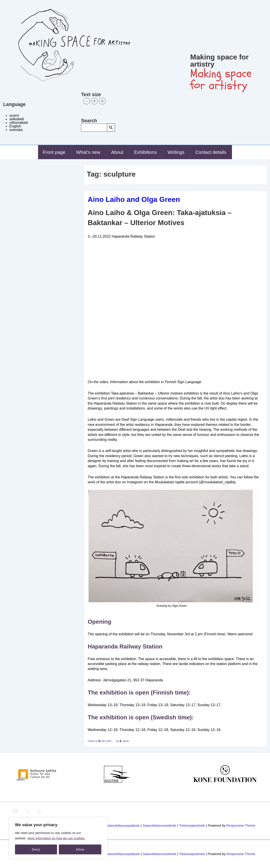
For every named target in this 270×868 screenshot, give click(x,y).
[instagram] (39, 811)
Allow (80, 849)
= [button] (102, 101)
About (117, 152)
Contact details (211, 152)
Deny (36, 849)
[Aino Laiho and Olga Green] (107, 741)
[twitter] (28, 811)
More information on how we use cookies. (56, 838)
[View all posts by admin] (124, 741)
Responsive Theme (241, 825)
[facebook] (16, 811)
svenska (16, 130)
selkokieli (17, 119)
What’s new (88, 152)
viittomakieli (19, 123)
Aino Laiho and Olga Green (134, 199)
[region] (58, 838)
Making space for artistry (219, 61)
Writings (176, 152)
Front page (54, 152)
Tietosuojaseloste (192, 825)
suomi (14, 115)
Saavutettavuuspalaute (123, 825)
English (15, 126)
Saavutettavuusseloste (159, 825)
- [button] (87, 101)
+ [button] (95, 101)
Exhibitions (145, 152)
